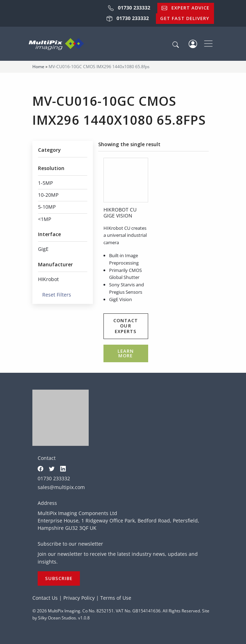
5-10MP (47, 207)
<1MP (45, 219)
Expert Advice (185, 8)
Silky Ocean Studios (57, 618)
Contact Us (45, 598)
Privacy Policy (79, 598)
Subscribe (59, 578)
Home (38, 67)
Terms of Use (116, 598)
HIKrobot (48, 279)
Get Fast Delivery (185, 18)
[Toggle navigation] (208, 44)
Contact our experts (126, 326)
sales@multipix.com (61, 487)
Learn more (126, 353)
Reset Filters (55, 295)
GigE (43, 249)
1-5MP (45, 183)
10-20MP (48, 195)
